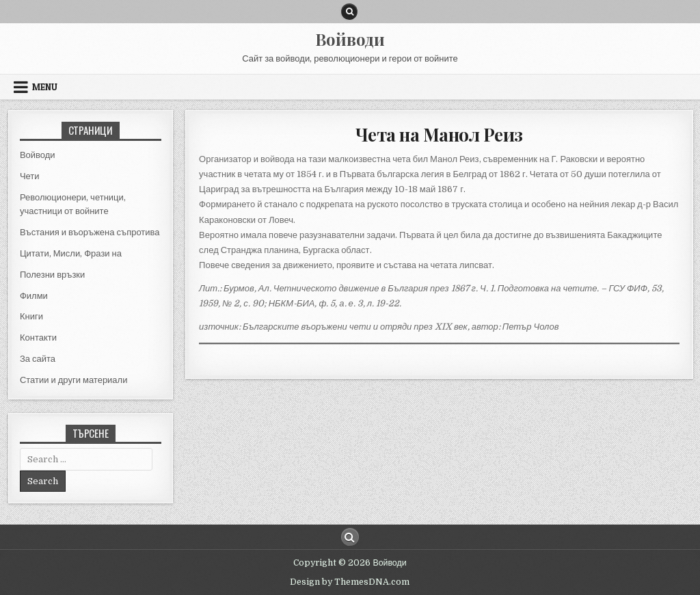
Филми (34, 296)
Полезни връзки (52, 275)
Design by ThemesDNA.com (350, 582)
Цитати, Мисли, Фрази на (71, 253)
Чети (30, 176)
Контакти (38, 338)
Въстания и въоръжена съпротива (90, 232)
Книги (31, 316)
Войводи (350, 39)
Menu (45, 87)
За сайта (38, 359)
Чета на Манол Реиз (439, 134)
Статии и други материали (74, 380)
